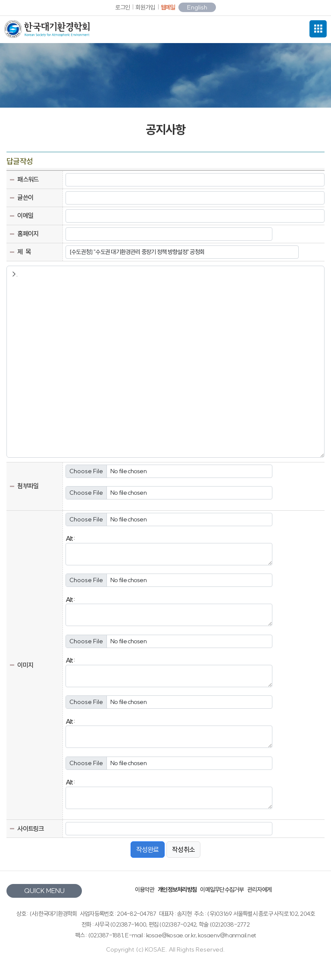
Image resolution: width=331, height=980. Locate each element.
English (197, 7)
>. (165, 362)
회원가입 (145, 7)
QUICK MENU (44, 891)
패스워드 (28, 179)
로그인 (122, 7)
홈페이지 (28, 234)
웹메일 (168, 7)
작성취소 (183, 850)
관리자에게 (259, 890)
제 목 (24, 252)
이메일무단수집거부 (222, 890)
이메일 (25, 216)
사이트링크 (30, 829)
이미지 (25, 665)
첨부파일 (28, 486)
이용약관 (145, 890)
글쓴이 (25, 197)
